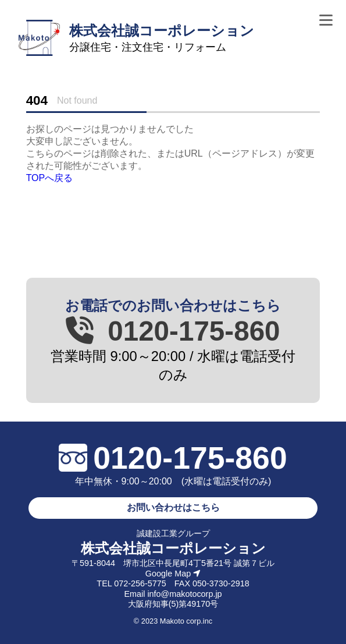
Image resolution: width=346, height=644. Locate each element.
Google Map (173, 574)
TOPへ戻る (50, 178)
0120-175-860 (173, 331)
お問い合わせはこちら (173, 507)
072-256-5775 (140, 583)
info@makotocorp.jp (184, 594)
